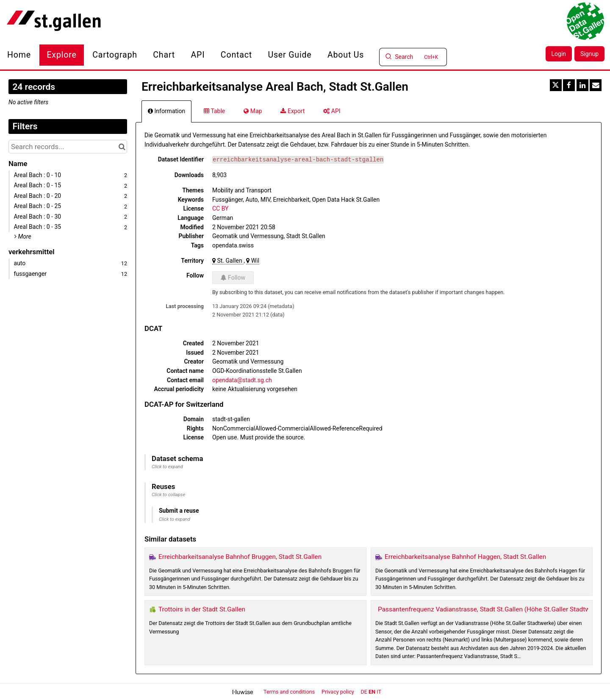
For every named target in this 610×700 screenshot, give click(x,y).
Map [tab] (253, 111)
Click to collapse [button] (168, 495)
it (379, 692)
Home (19, 55)
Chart (164, 55)
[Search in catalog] (122, 147)
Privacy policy (338, 692)
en (372, 692)
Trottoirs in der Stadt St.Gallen (202, 609)
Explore (61, 55)
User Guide (290, 55)
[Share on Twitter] (556, 85)
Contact (236, 55)
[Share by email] (596, 85)
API (198, 55)
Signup (589, 54)
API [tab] (332, 111)
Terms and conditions (290, 692)
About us (346, 55)
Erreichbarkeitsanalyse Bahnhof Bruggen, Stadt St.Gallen (240, 557)
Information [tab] (166, 111)
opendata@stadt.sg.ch (242, 380)
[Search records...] (68, 147)
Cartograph (115, 55)
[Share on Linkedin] (582, 85)
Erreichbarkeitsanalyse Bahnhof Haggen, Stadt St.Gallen (465, 557)
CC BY (220, 208)
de (364, 692)
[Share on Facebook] (569, 85)
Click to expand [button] (167, 467)
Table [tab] (214, 111)
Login (559, 54)
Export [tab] (293, 111)
